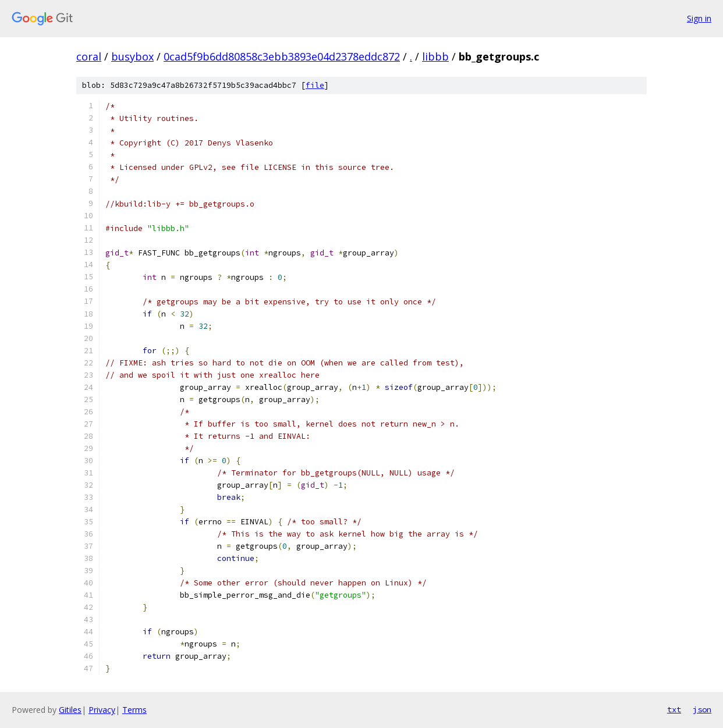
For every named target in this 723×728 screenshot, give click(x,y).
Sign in (699, 18)
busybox (132, 56)
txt (674, 709)
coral (89, 56)
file (315, 85)
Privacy (102, 710)
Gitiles (70, 710)
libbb (435, 56)
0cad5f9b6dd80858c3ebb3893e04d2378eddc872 (282, 56)
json (702, 709)
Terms (134, 710)
